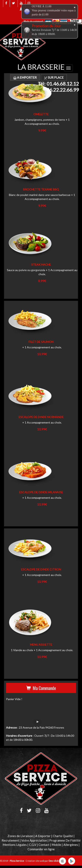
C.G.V (33, 845)
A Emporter (25, 77)
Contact (44, 845)
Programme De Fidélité (65, 840)
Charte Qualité (63, 836)
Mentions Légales (15, 845)
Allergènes (71, 845)
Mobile (56, 845)
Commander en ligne (41, 849)
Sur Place (54, 77)
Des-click (54, 861)
